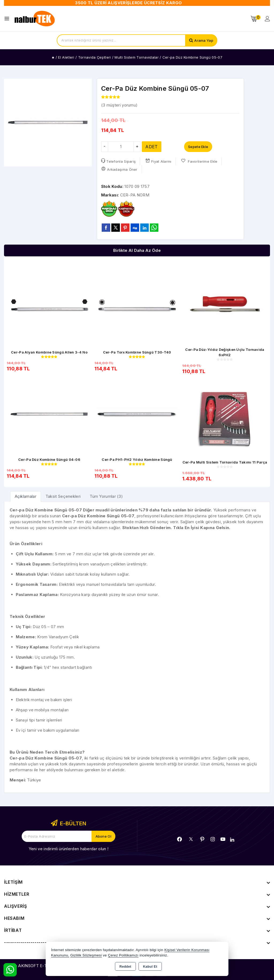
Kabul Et (150, 967)
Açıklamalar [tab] (26, 496)
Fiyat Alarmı (158, 161)
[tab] (26, 496)
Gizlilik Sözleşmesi (86, 955)
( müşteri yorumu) (119, 105)
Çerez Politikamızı (123, 955)
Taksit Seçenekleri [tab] (63, 496)
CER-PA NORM (135, 195)
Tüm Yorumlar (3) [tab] (106, 496)
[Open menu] (8, 19)
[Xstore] (35, 19)
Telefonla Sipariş (118, 161)
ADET (151, 147)
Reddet (125, 967)
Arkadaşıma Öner (119, 169)
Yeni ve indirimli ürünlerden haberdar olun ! (68, 849)
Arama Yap (204, 40)
